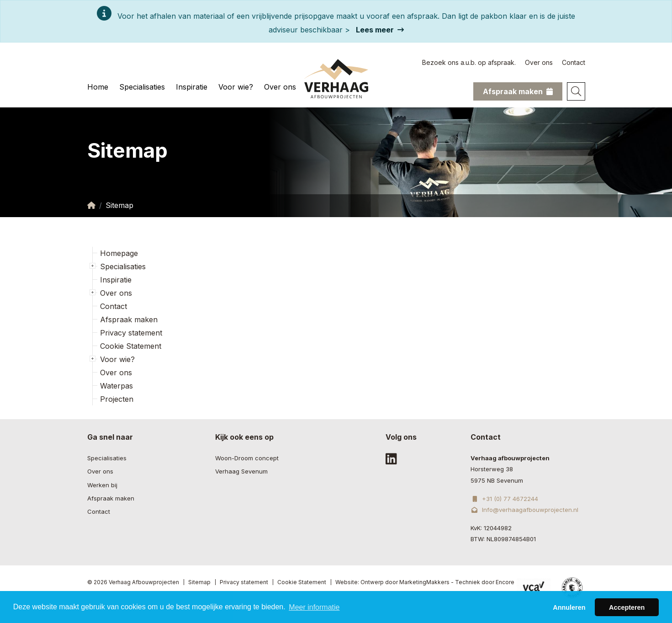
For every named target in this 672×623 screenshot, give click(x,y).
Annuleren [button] (569, 611)
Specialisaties (142, 87)
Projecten (117, 399)
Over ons (539, 62)
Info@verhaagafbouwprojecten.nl (524, 510)
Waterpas (116, 386)
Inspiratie (192, 87)
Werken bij (102, 485)
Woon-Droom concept (247, 458)
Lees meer (380, 30)
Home (98, 87)
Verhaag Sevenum (241, 471)
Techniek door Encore (485, 582)
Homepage (119, 253)
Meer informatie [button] (314, 611)
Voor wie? (236, 87)
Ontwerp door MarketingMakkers (405, 582)
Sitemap (199, 582)
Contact (574, 62)
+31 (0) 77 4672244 (504, 499)
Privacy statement (131, 333)
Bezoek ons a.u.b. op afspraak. (469, 62)
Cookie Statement (131, 346)
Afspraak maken (129, 319)
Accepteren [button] (627, 611)
